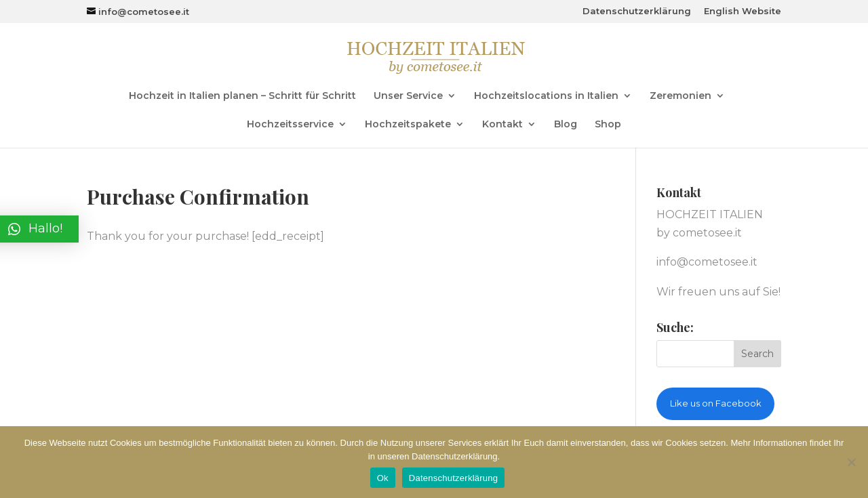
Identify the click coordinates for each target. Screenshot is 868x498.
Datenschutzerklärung (637, 12)
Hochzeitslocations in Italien (546, 96)
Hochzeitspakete (408, 125)
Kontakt (502, 125)
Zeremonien (680, 96)
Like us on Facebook (716, 403)
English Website (743, 12)
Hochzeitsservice (290, 125)
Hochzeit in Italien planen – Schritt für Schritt (242, 96)
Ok (383, 478)
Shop (608, 125)
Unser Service (408, 96)
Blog (566, 125)
